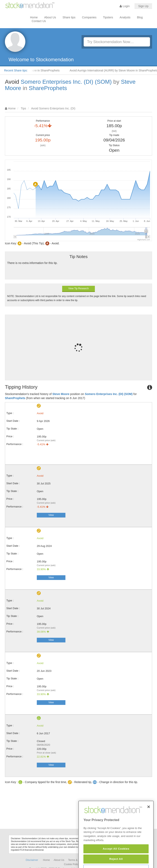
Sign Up (143, 6)
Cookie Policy (72, 864)
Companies (89, 17)
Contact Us (39, 21)
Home (34, 17)
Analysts (125, 17)
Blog (140, 17)
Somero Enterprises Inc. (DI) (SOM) (66, 82)
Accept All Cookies (116, 861)
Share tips (69, 17)
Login (125, 6)
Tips (24, 108)
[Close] (149, 819)
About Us (50, 17)
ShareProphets (48, 88)
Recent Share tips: (16, 70)
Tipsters (108, 17)
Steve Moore (61, 394)
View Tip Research (78, 288)
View (51, 515)
